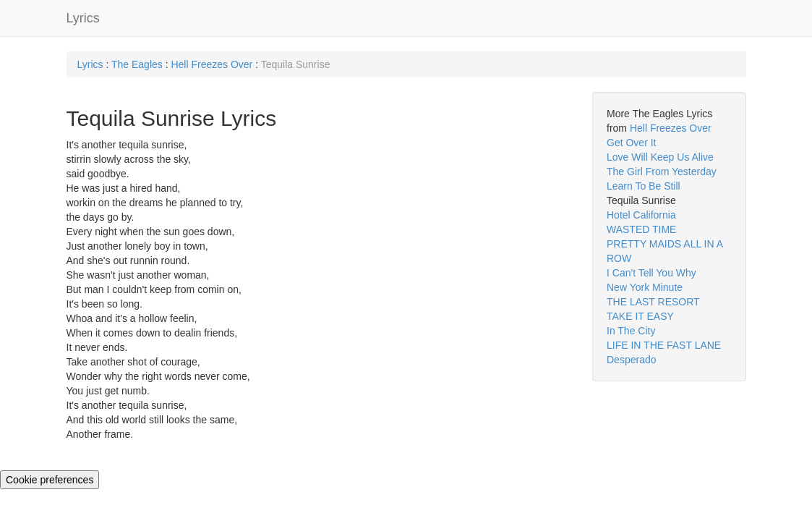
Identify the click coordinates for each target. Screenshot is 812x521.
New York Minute (645, 287)
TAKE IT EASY (640, 316)
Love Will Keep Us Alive (660, 157)
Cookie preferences (50, 480)
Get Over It (631, 143)
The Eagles (137, 64)
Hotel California (641, 215)
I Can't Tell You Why (651, 273)
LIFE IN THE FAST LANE (664, 345)
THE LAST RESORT (653, 302)
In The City (631, 331)
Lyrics (83, 18)
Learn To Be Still (644, 186)
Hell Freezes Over (211, 64)
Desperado (632, 360)
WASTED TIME (641, 229)
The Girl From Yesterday (662, 171)
